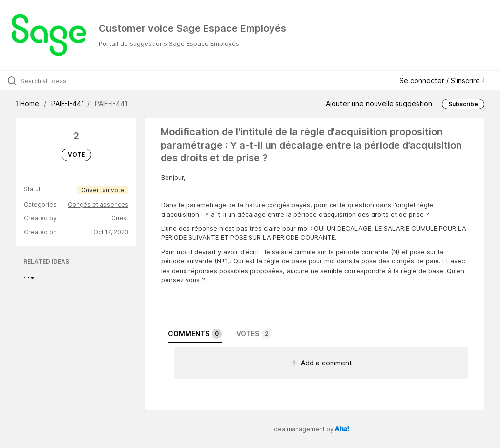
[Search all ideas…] (66, 81)
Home (28, 103)
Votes (254, 334)
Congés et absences (98, 204)
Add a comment (322, 363)
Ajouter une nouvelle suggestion (379, 103)
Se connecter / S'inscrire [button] (442, 80)
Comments (195, 334)
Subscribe (463, 104)
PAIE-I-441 (68, 103)
